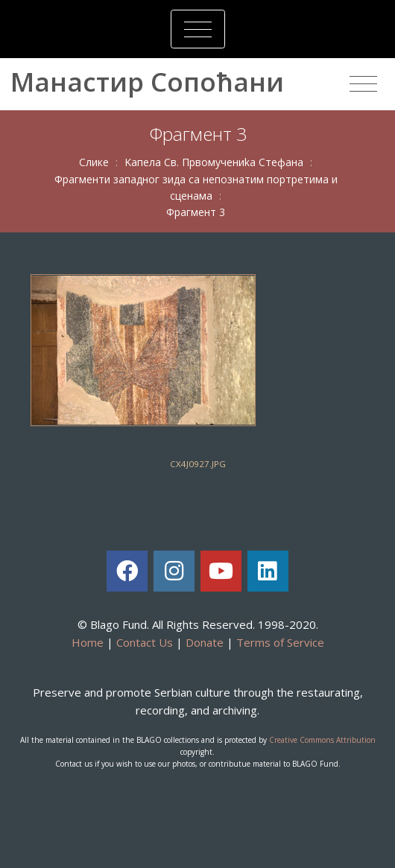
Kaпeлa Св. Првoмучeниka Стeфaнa (214, 162)
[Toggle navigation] (198, 29)
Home (88, 642)
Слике (94, 162)
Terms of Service (280, 642)
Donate (205, 642)
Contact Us (145, 642)
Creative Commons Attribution (322, 740)
